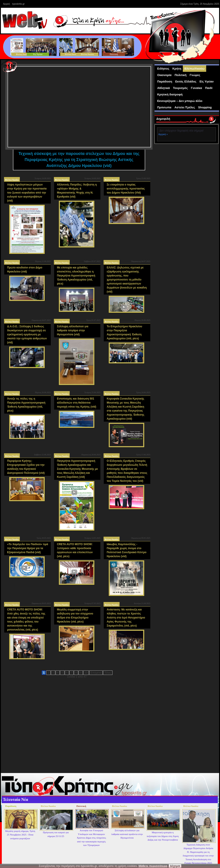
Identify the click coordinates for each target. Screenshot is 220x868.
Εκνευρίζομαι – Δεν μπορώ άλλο (180, 101)
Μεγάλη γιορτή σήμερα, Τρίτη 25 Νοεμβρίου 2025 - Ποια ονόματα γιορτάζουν (20, 835)
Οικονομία (164, 75)
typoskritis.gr (18, 4)
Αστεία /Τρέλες (185, 107)
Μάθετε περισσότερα (153, 866)
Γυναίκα (196, 88)
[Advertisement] (187, 175)
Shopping (205, 107)
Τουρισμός (180, 88)
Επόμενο (96, 673)
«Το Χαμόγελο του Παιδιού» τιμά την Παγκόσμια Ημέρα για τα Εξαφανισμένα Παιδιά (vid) (28, 548)
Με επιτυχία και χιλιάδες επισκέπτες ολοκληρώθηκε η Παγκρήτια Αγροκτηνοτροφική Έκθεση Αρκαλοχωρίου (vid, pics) (76, 276)
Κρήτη (177, 69)
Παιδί (209, 88)
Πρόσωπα (164, 107)
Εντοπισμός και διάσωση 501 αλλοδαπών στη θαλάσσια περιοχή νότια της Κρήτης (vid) (77, 403)
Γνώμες (195, 75)
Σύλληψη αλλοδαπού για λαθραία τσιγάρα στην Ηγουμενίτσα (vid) (73, 330)
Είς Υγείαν (207, 81)
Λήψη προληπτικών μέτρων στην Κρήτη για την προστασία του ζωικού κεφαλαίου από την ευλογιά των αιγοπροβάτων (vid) (27, 193)
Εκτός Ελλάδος (186, 81)
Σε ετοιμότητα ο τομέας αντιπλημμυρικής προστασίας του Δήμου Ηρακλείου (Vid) (126, 189)
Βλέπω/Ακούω (12, 180)
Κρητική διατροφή (170, 94)
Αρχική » (163, 134)
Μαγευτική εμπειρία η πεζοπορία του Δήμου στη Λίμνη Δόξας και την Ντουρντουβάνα (163, 836)
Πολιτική (181, 75)
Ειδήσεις (163, 69)
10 (86, 673)
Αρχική (6, 4)
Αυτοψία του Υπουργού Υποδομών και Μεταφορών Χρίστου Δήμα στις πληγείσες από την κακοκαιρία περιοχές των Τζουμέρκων (91, 838)
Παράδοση (165, 81)
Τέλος (108, 673)
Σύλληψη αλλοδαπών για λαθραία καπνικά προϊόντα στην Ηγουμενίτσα (127, 834)
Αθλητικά (164, 88)
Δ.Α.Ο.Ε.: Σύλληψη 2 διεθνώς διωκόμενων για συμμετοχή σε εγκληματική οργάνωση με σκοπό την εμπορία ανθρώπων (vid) (27, 334)
